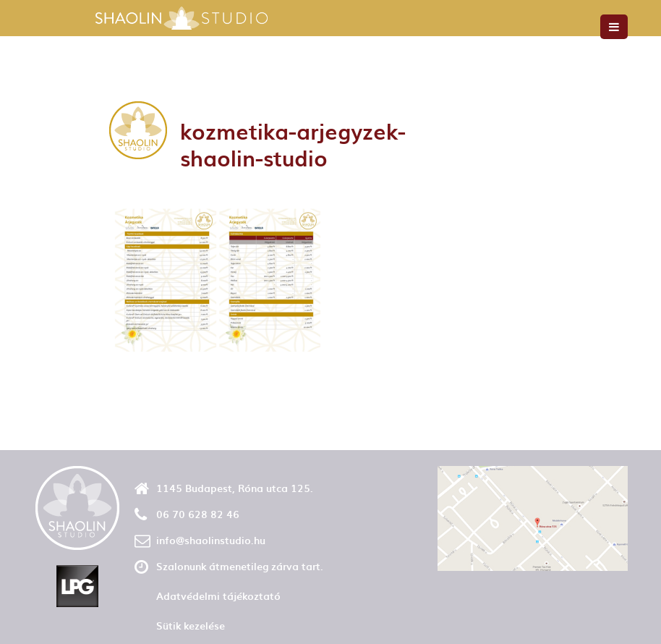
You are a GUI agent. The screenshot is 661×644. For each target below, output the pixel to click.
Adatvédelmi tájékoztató (218, 596)
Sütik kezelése (191, 626)
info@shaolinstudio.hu (211, 540)
